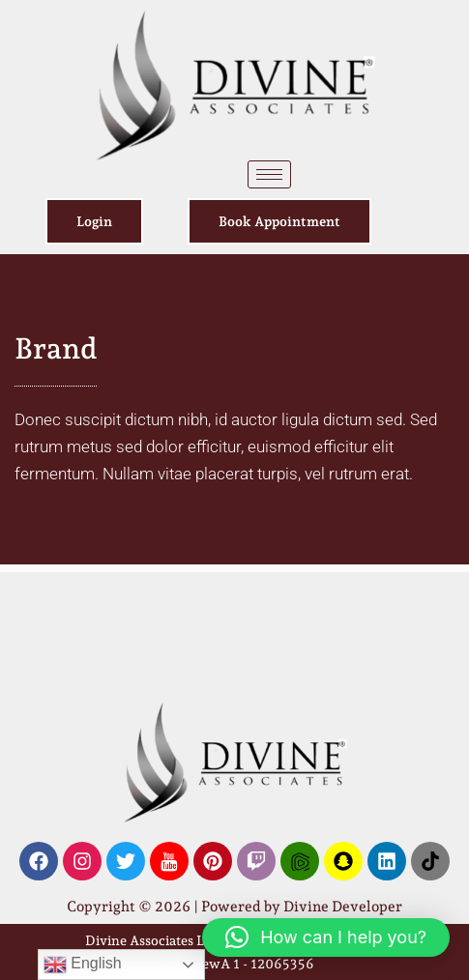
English (83, 965)
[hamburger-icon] (269, 174)
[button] (326, 937)
